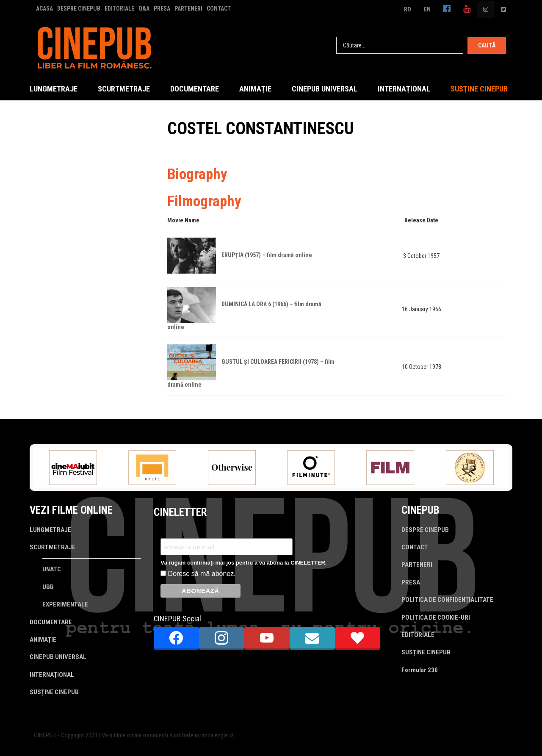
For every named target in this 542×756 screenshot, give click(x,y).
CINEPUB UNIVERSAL (325, 89)
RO (408, 9)
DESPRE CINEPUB (79, 8)
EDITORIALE (119, 8)
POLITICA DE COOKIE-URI (436, 618)
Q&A (144, 8)
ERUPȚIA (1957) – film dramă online (267, 255)
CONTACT (219, 8)
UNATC (52, 569)
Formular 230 (420, 670)
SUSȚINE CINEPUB (479, 89)
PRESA (162, 8)
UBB (48, 587)
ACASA (44, 8)
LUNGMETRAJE (54, 89)
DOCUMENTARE (195, 89)
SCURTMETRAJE (124, 89)
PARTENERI (188, 8)
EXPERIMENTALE (65, 604)
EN (427, 9)
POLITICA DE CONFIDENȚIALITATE (447, 600)
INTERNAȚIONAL (404, 89)
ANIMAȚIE (255, 89)
